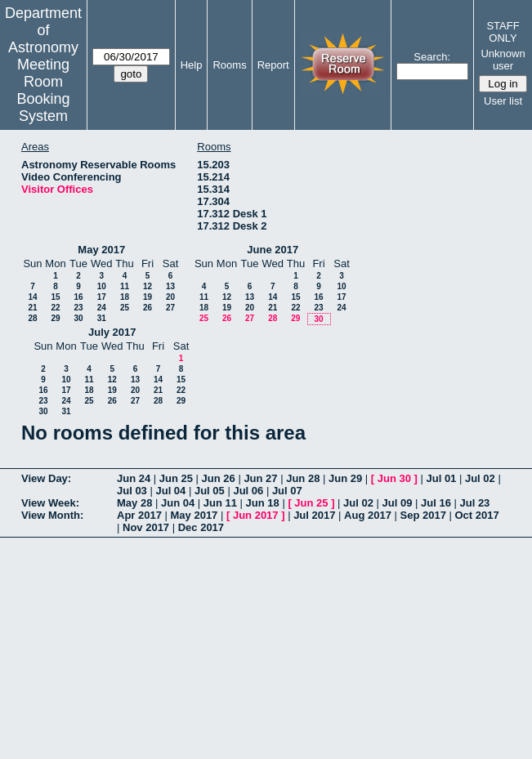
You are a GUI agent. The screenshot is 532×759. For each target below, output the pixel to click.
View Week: (50, 503)
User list (503, 101)
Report (273, 65)
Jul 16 (436, 503)
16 (78, 297)
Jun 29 (345, 478)
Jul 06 (248, 491)
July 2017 (112, 332)
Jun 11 (220, 503)
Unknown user (503, 60)
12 (148, 286)
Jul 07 (287, 491)
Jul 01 (441, 478)
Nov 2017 (146, 527)
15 (55, 297)
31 (102, 318)
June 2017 (273, 250)
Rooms (229, 65)
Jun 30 (394, 478)
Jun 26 (219, 478)
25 (125, 308)
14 (32, 297)
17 (102, 297)
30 (78, 318)
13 (170, 286)
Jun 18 (263, 503)
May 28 (134, 503)
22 (55, 308)
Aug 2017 (368, 515)
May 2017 (101, 250)
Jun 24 (134, 478)
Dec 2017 (201, 527)
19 (148, 297)
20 (170, 297)
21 (32, 308)
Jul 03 (132, 491)
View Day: (46, 478)
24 (102, 308)
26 (148, 308)
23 (78, 308)
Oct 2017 (476, 515)
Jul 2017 (314, 515)
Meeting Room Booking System (43, 90)
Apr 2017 (139, 515)
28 (32, 318)
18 (125, 297)
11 (125, 286)
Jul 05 (210, 491)
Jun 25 (176, 478)
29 (55, 318)
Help (192, 65)
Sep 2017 (423, 515)
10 (102, 286)
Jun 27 (260, 478)
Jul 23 (474, 503)
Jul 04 (170, 491)
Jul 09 (398, 503)
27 (170, 308)
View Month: (52, 515)
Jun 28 (303, 478)
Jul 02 (480, 478)
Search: (432, 57)
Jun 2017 (256, 515)
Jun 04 (178, 503)
